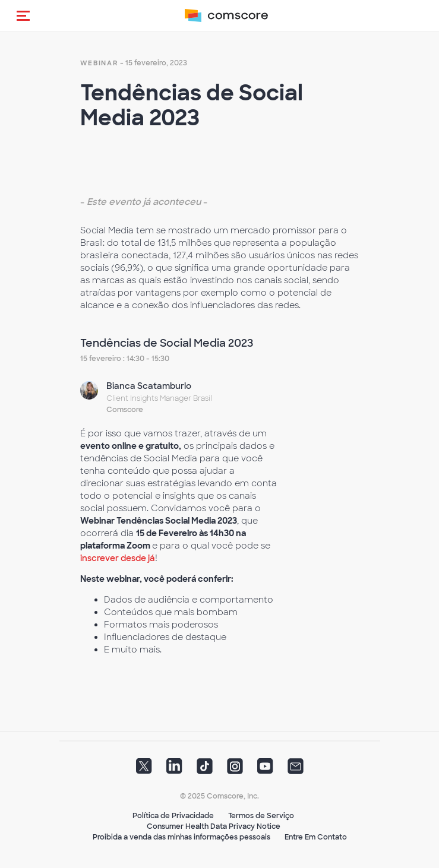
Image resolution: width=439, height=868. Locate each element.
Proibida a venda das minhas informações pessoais (181, 837)
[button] (23, 15)
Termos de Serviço (261, 816)
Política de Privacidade (173, 816)
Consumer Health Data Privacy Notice (214, 826)
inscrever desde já (118, 558)
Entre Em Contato (316, 837)
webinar (99, 63)
